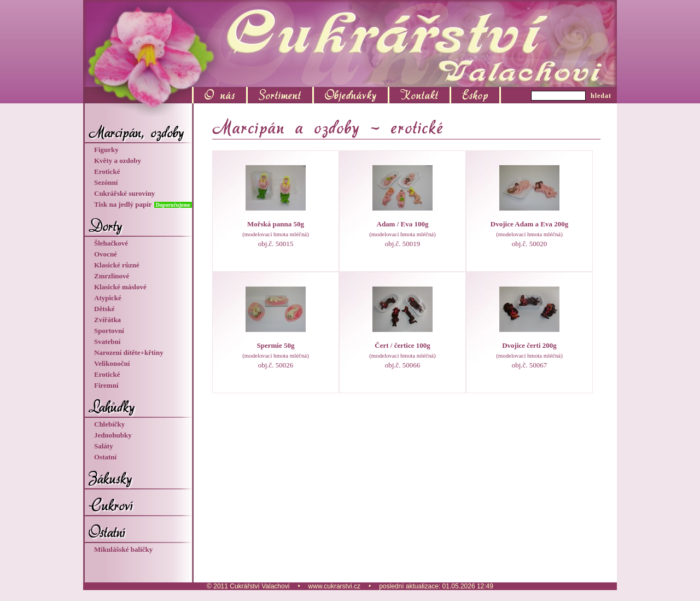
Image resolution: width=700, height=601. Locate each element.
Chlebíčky (109, 424)
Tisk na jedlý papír (124, 204)
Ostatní (105, 457)
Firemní (106, 385)
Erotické (107, 171)
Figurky (106, 150)
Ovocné (106, 254)
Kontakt (419, 95)
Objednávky (351, 95)
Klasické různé (117, 265)
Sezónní (106, 182)
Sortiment (280, 95)
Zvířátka (107, 320)
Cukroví (111, 505)
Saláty (104, 446)
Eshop (475, 95)
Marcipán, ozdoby (136, 132)
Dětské (104, 309)
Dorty (105, 226)
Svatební (107, 342)
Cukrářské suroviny (124, 193)
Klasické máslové (120, 287)
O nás (220, 95)
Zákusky (110, 479)
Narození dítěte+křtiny (129, 352)
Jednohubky (113, 435)
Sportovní (109, 331)
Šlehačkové (111, 243)
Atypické (108, 298)
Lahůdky (112, 407)
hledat (601, 96)
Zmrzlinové (112, 276)
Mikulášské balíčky (123, 549)
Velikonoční (112, 363)
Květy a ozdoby (118, 161)
